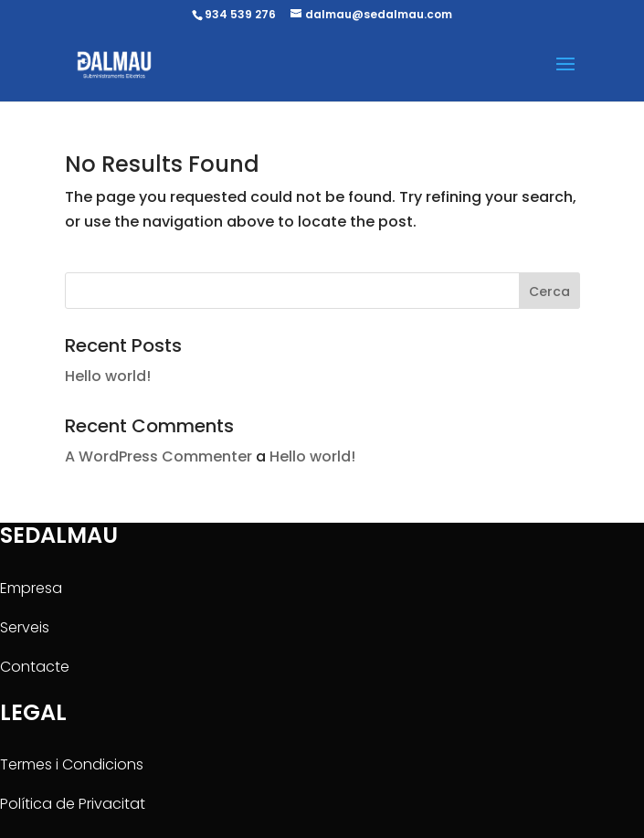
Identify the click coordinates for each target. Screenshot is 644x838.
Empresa (31, 588)
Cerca (549, 292)
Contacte (35, 667)
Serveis (25, 627)
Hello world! (108, 376)
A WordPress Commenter (158, 456)
